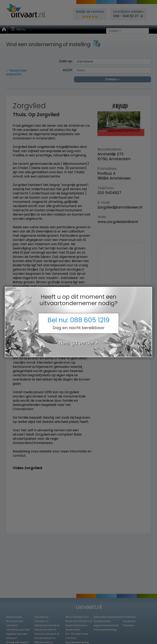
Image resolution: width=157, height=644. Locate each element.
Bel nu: (78, 323)
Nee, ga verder (77, 343)
